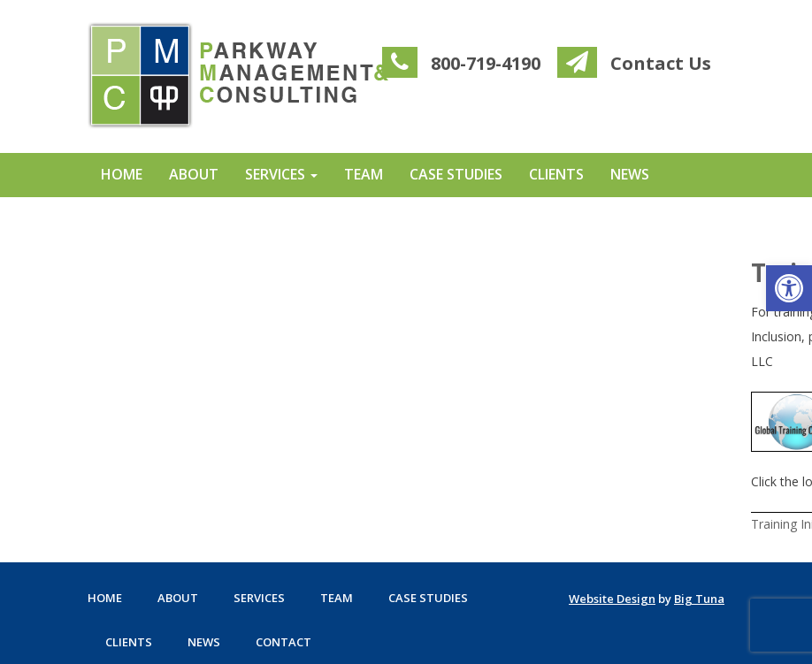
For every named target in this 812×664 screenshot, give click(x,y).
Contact (135, 217)
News (630, 174)
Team (364, 174)
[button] (789, 288)
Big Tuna (699, 599)
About (194, 174)
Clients (556, 174)
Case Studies (456, 174)
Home (122, 174)
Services (281, 174)
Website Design (612, 599)
